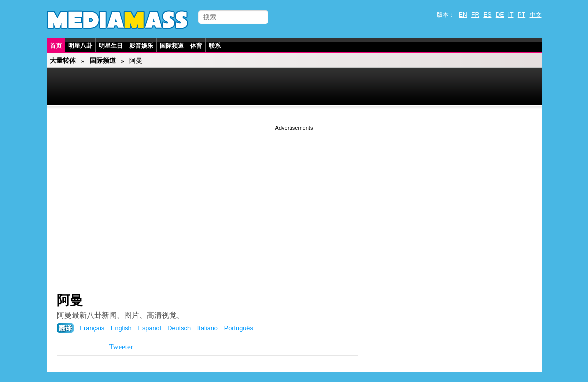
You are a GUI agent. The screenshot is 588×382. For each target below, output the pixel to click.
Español (149, 328)
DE (500, 15)
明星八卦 (80, 46)
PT (522, 15)
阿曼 (70, 300)
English (121, 328)
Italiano (207, 328)
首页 (56, 46)
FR (475, 15)
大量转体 (63, 60)
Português (239, 328)
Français (92, 328)
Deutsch (179, 328)
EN (463, 15)
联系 (215, 46)
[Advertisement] (294, 203)
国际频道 (172, 46)
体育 (196, 46)
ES (487, 15)
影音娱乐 (141, 46)
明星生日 (111, 46)
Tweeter (121, 347)
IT (511, 15)
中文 (536, 15)
